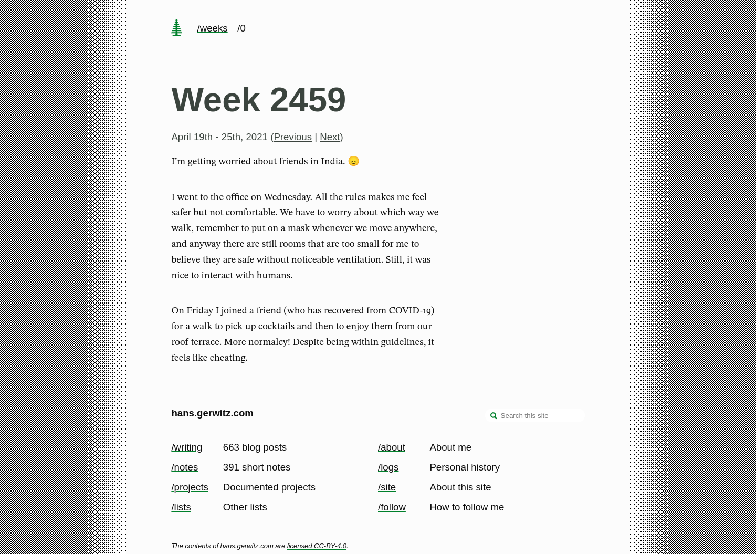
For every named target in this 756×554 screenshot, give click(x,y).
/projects (190, 487)
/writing (187, 447)
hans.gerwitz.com (212, 413)
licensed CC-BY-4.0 (317, 546)
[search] (494, 416)
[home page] (177, 29)
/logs (388, 467)
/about (392, 447)
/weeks (213, 28)
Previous (293, 137)
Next (330, 137)
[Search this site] (535, 415)
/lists (181, 507)
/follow (392, 507)
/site (387, 487)
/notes (185, 467)
